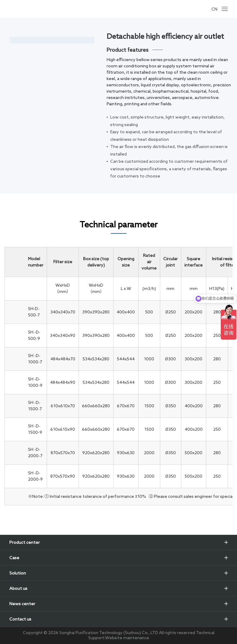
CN (214, 9)
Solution (18, 573)
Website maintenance (127, 638)
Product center (25, 542)
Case (14, 558)
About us (18, 588)
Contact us (20, 619)
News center (22, 604)
